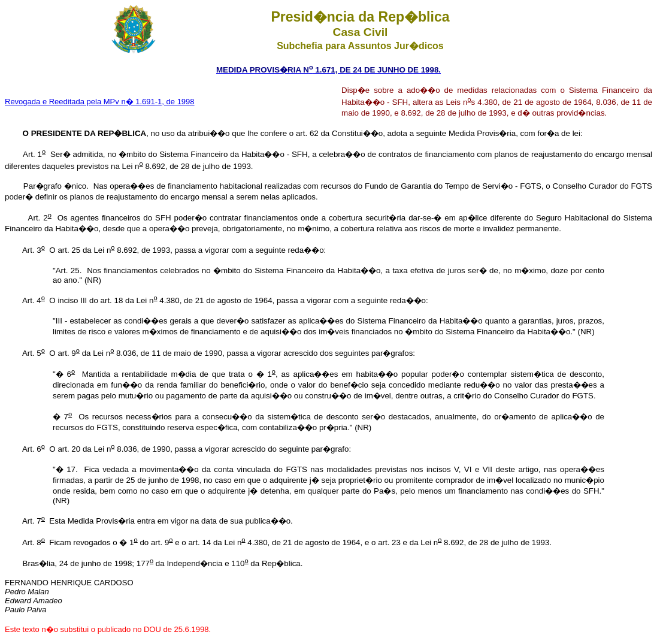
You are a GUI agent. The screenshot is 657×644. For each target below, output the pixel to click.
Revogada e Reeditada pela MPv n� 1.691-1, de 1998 (100, 102)
